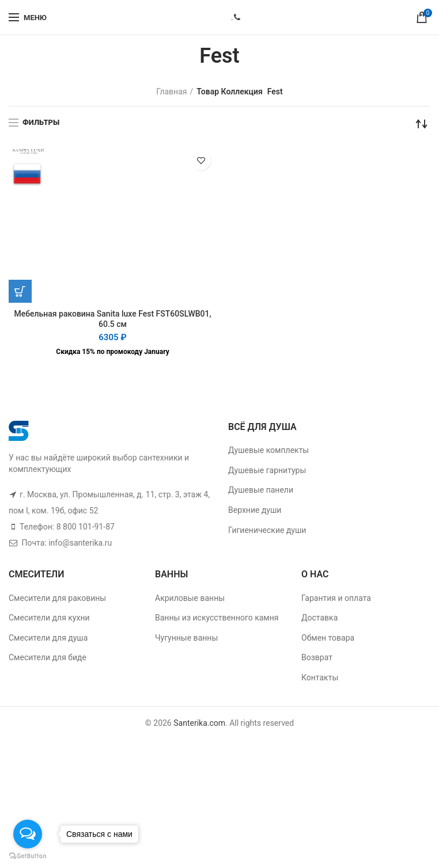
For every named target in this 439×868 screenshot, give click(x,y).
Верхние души (255, 510)
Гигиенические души (267, 530)
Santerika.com (199, 723)
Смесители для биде (48, 657)
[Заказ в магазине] (422, 124)
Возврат (317, 657)
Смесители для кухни (49, 618)
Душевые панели (261, 490)
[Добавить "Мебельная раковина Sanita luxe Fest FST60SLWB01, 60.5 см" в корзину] (20, 291)
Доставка (319, 618)
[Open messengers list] (28, 834)
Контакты (320, 677)
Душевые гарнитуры (267, 470)
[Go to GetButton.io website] (28, 856)
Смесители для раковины (57, 598)
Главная (171, 92)
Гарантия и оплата (336, 598)
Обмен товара (328, 638)
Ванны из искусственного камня (217, 618)
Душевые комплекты (268, 450)
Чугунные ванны (186, 638)
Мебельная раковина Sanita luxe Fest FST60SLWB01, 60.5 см (112, 319)
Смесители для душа (48, 638)
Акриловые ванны (190, 598)
